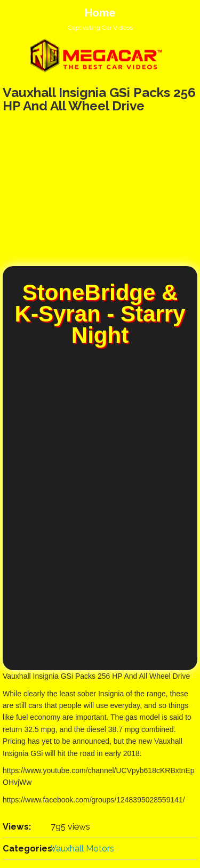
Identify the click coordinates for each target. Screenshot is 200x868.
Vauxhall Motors (82, 849)
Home (100, 13)
